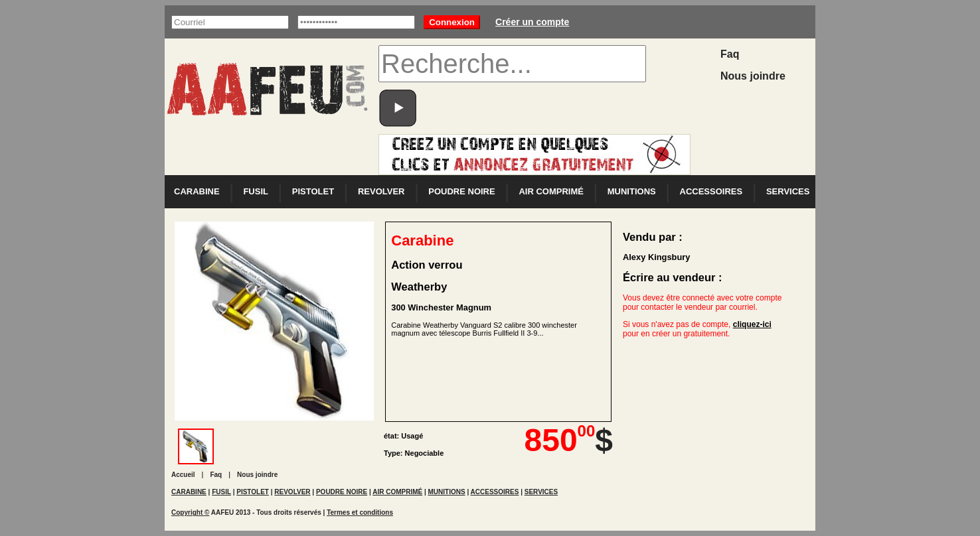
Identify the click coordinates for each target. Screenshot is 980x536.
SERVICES (788, 191)
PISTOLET (313, 191)
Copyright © (190, 512)
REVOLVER (381, 191)
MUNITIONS (632, 191)
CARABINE (197, 191)
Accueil (183, 475)
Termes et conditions (360, 512)
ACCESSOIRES (711, 191)
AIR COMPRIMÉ (551, 191)
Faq (730, 54)
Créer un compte (532, 22)
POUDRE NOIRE (461, 191)
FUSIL (256, 191)
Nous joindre (753, 76)
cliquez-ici (752, 324)
